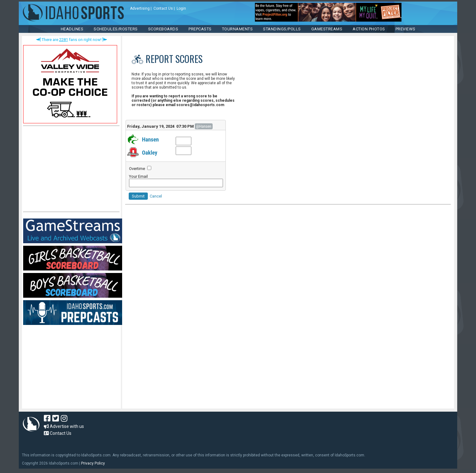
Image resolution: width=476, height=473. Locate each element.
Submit (138, 196)
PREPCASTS (200, 29)
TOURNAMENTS (238, 29)
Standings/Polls (282, 29)
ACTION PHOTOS (369, 29)
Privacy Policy (93, 463)
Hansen (150, 139)
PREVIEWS (406, 29)
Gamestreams (327, 29)
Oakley (150, 153)
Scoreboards (163, 29)
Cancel (156, 196)
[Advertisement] (70, 170)
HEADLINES (72, 29)
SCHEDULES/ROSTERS (116, 29)
